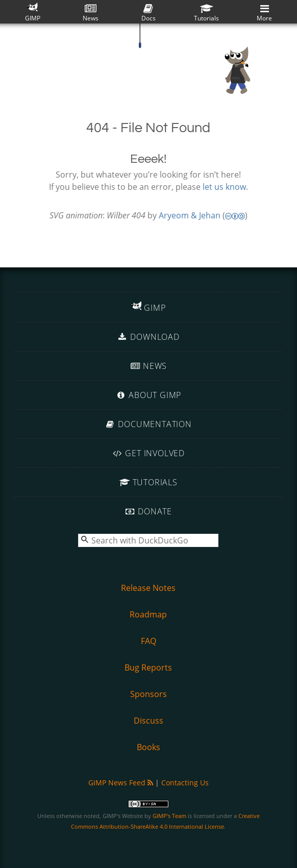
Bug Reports (148, 667)
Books (148, 747)
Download (148, 337)
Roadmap (148, 614)
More (264, 13)
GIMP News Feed (121, 783)
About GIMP (148, 395)
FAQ (148, 641)
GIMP (33, 12)
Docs (148, 13)
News (91, 13)
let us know (224, 187)
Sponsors (148, 694)
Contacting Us (185, 783)
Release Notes (148, 588)
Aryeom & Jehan (190, 215)
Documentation (148, 424)
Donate (148, 511)
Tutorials (206, 13)
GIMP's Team (169, 816)
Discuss (148, 721)
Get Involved (148, 453)
